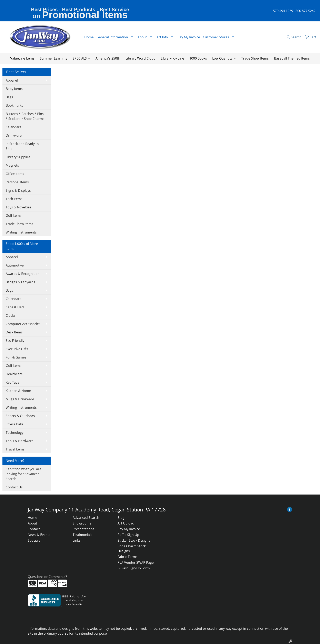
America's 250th (108, 58)
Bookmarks (14, 105)
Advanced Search (86, 518)
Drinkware (14, 135)
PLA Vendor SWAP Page (136, 562)
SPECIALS (81, 58)
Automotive (15, 265)
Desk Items (14, 332)
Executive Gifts (17, 349)
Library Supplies (18, 157)
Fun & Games (16, 357)
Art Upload (126, 523)
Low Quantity (224, 58)
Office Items (15, 174)
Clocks (11, 315)
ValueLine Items (22, 58)
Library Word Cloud (141, 58)
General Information (112, 37)
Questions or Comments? (47, 577)
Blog (121, 518)
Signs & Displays (18, 190)
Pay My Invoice (189, 37)
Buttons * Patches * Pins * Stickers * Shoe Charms (25, 116)
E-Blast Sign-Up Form (134, 568)
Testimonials (82, 535)
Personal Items (17, 182)
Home (89, 37)
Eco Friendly (15, 341)
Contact (34, 529)
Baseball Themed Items (292, 58)
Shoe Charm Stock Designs (132, 549)
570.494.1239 (283, 11)
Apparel (12, 80)
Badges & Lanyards (20, 282)
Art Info (162, 37)
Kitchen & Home (18, 391)
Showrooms (82, 523)
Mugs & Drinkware (20, 399)
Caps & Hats (15, 307)
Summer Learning (54, 58)
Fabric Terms (128, 557)
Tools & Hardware (20, 441)
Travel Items (15, 449)
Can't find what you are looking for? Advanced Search (23, 474)
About (32, 523)
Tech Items (14, 199)
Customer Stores (216, 37)
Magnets (12, 165)
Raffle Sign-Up (128, 535)
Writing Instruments (21, 232)
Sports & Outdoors (20, 416)
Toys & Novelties (18, 207)
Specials (34, 540)
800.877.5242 (306, 11)
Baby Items (14, 89)
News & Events (39, 535)
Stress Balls (14, 424)
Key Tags (12, 382)
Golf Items (14, 216)
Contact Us (14, 487)
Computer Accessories (23, 324)
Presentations (83, 529)
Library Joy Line (172, 58)
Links (77, 540)
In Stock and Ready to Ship (22, 146)
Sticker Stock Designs (134, 540)
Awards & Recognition (23, 274)
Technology (15, 433)
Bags (9, 97)
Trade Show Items (255, 58)
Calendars (13, 127)
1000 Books (198, 58)
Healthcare (14, 374)
